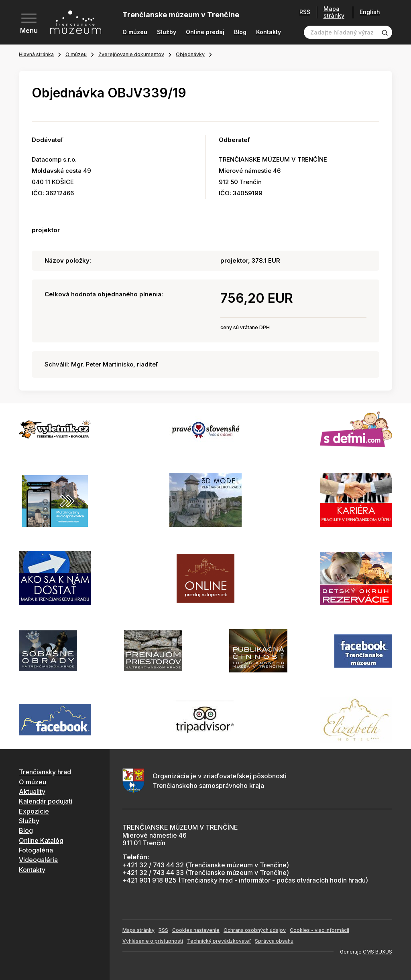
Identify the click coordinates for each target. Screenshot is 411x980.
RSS (305, 12)
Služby (167, 32)
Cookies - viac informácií (319, 930)
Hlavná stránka (36, 54)
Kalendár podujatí (46, 801)
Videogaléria (38, 860)
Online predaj (205, 32)
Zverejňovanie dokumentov (131, 54)
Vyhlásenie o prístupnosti (153, 941)
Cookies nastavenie (196, 930)
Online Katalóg (41, 840)
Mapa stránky (334, 12)
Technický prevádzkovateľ (219, 941)
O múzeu (135, 32)
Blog (240, 32)
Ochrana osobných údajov (255, 930)
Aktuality (32, 792)
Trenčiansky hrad (45, 772)
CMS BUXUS (377, 952)
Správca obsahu (274, 941)
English (370, 12)
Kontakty (269, 32)
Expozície (34, 811)
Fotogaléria (36, 850)
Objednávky (190, 54)
